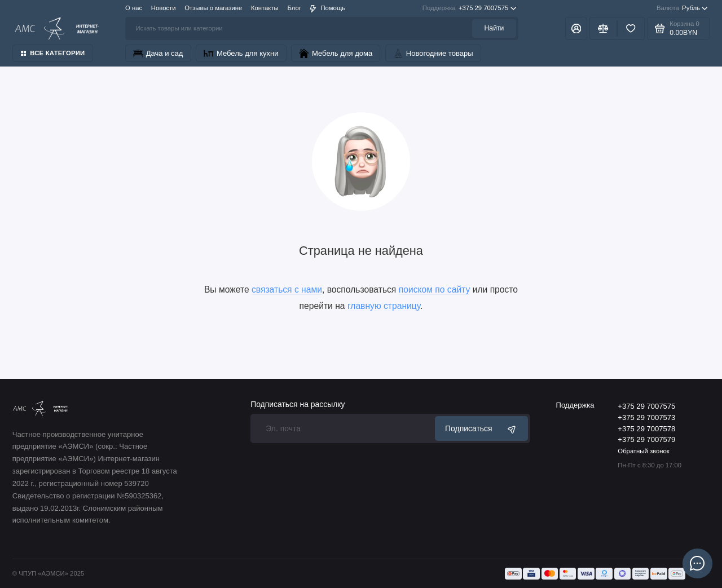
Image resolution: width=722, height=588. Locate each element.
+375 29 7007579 (646, 439)
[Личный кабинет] (576, 28)
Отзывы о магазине (213, 8)
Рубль (682, 8)
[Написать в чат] (697, 563)
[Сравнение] (603, 28)
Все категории (53, 53)
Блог (294, 8)
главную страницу (384, 306)
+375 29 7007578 (646, 429)
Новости (164, 8)
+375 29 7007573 (646, 417)
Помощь (327, 8)
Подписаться (481, 429)
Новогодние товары (433, 53)
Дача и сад (158, 53)
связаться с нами (287, 289)
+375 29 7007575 (469, 8)
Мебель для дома (336, 53)
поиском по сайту (435, 289)
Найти (494, 28)
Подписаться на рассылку (298, 405)
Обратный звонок (643, 451)
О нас (134, 8)
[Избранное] (631, 28)
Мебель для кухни (241, 53)
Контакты (265, 8)
